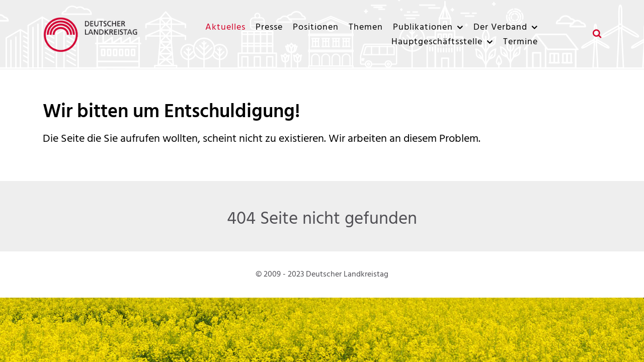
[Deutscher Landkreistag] (93, 34)
